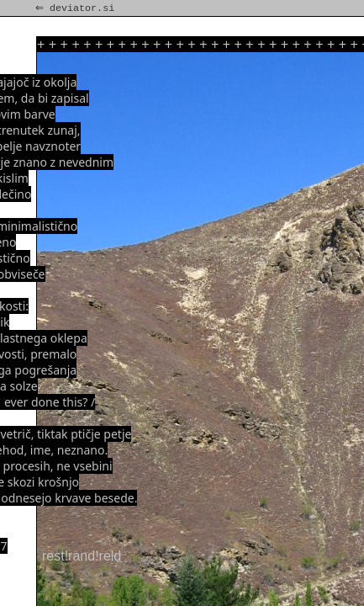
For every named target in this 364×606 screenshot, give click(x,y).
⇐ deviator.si (76, 8)
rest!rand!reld (82, 556)
